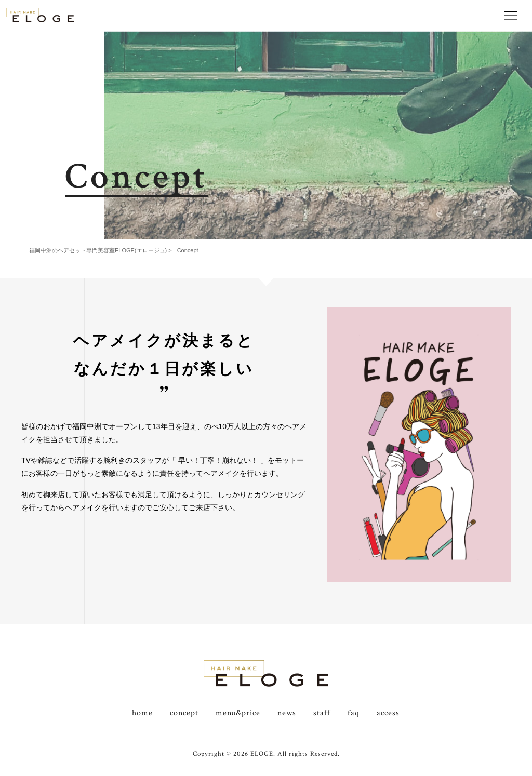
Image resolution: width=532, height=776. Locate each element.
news (287, 713)
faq (354, 713)
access (388, 713)
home (142, 713)
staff (322, 713)
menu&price (238, 713)
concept (184, 713)
